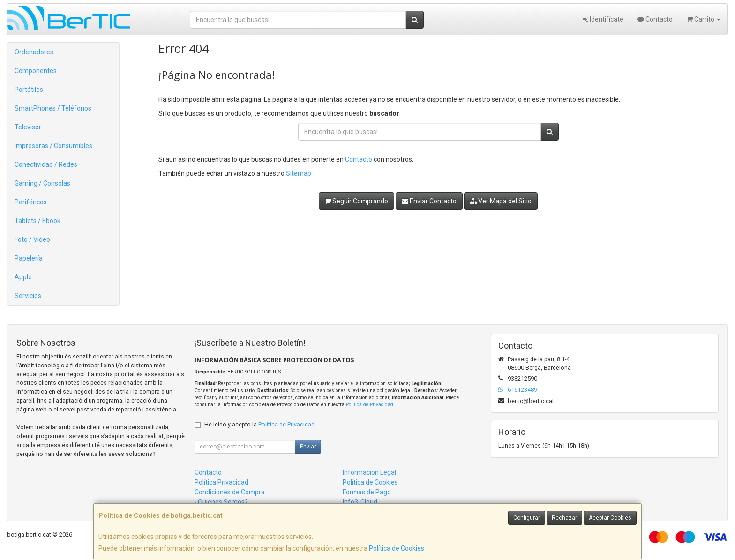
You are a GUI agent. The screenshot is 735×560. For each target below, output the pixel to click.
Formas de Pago (367, 492)
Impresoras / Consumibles (53, 146)
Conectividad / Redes (46, 164)
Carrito (704, 19)
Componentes (36, 71)
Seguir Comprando (356, 201)
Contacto (655, 19)
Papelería (29, 258)
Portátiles (29, 90)
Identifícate (603, 19)
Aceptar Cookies (610, 518)
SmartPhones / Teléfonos (53, 108)
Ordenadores (34, 52)
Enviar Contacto (429, 201)
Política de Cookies (397, 548)
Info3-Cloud (360, 502)
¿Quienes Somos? (221, 502)
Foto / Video (32, 239)
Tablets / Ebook (37, 221)
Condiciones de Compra (230, 492)
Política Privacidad (221, 482)
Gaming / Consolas (42, 183)
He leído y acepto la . (260, 424)
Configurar (527, 518)
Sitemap (299, 173)
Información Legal (369, 472)
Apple (23, 277)
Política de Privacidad (370, 405)
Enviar (308, 447)
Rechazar (564, 518)
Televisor (28, 127)
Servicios (28, 296)
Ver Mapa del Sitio (501, 201)
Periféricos (31, 202)
